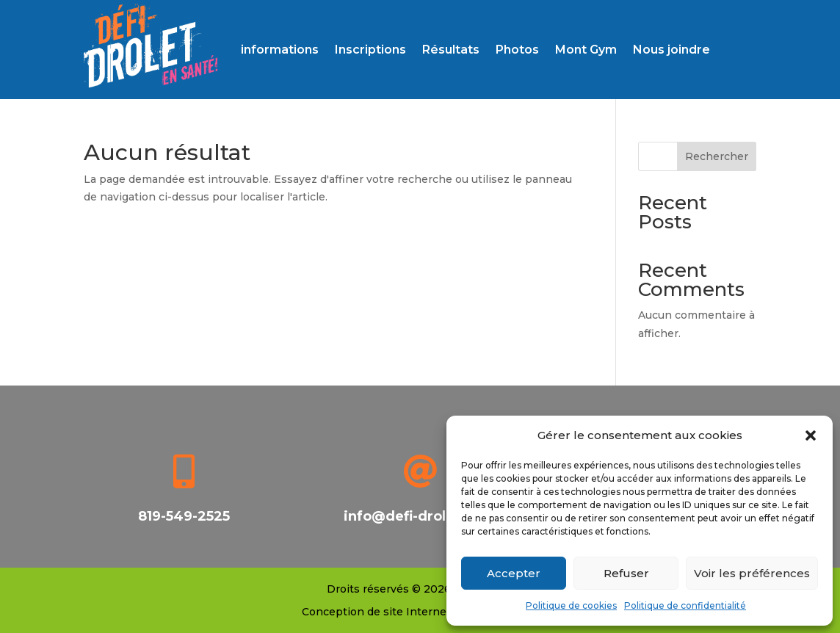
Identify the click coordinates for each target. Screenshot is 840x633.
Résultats (451, 50)
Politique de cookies (571, 605)
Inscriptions (370, 50)
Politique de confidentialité (685, 605)
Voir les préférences (752, 573)
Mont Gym (586, 50)
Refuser (626, 573)
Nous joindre (671, 50)
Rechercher (717, 156)
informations (280, 50)
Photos (517, 50)
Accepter (514, 573)
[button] (811, 435)
